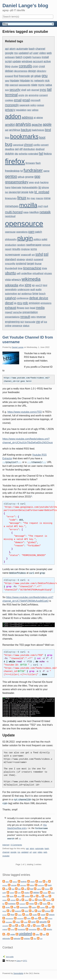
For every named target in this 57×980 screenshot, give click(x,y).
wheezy (16, 280)
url (31, 53)
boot (42, 137)
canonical (18, 145)
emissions (46, 303)
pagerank (25, 105)
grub (37, 182)
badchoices (38, 130)
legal (33, 308)
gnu (44, 76)
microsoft (35, 100)
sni (33, 255)
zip (26, 95)
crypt (42, 66)
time (20, 268)
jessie (25, 192)
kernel (39, 910)
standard (10, 259)
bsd (25, 888)
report (8, 249)
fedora (48, 154)
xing (28, 285)
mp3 (40, 206)
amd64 (10, 124)
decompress (21, 71)
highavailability (30, 187)
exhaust (11, 308)
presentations (12, 317)
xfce (21, 285)
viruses (48, 273)
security (15, 90)
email (18, 100)
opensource (24, 224)
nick (47, 81)
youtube (6, 855)
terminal (11, 95)
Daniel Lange (18, 347)
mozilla (28, 205)
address (27, 117)
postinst (50, 917)
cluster (15, 66)
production (11, 245)
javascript (15, 192)
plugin (25, 238)
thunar (38, 264)
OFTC (25, 960)
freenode (24, 76)
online (8, 326)
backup (26, 130)
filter (33, 899)
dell (17, 149)
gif (42, 322)
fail (41, 153)
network (39, 81)
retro (33, 317)
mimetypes (12, 206)
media (40, 308)
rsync (41, 85)
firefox (15, 161)
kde (31, 192)
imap (50, 906)
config (37, 145)
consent (43, 95)
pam (31, 232)
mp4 (46, 206)
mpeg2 (9, 312)
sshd (39, 254)
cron (35, 66)
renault (25, 317)
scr (22, 322)
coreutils (25, 66)
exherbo (23, 154)
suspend (39, 259)
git (32, 76)
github (21, 177)
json (27, 308)
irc (32, 81)
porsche (17, 312)
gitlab (38, 76)
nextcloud (10, 216)
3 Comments (16, 844)
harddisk (42, 906)
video (43, 53)
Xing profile (10, 956)
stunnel (35, 90)
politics (37, 239)
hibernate (16, 187)
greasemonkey (17, 182)
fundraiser (33, 170)
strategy (21, 259)
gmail (26, 100)
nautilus (34, 212)
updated (24, 53)
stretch (29, 259)
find (16, 76)
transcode (30, 322)
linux (22, 198)
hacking (44, 182)
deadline (10, 149)
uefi (19, 273)
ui (6, 933)
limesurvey (11, 198)
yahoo (35, 110)
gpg (7, 81)
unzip (21, 95)
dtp (16, 154)
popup (41, 105)
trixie (44, 268)
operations (22, 232)
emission (34, 303)
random (21, 245)
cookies (9, 100)
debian (9, 71)
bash (32, 49)
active (47, 61)
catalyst (10, 298)
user (36, 53)
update (17, 61)
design (32, 71)
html (45, 285)
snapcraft (26, 255)
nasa (26, 212)
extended (33, 154)
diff (21, 149)
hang (8, 187)
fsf (22, 171)
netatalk (45, 212)
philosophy (11, 239)
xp (33, 285)
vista (8, 280)
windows (27, 61)
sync (43, 90)
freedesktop (12, 171)
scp (7, 90)
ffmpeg (21, 308)
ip (40, 187)
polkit (44, 239)
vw (38, 321)
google (9, 53)
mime (47, 198)
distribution (29, 149)
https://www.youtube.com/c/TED (25, 412)
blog (8, 66)
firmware (30, 163)
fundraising (22, 903)
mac (33, 198)
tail (49, 89)
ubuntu (10, 273)
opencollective (9, 917)
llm (28, 198)
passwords (24, 85)
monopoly (12, 105)
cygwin (27, 57)
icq (45, 322)
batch (19, 57)
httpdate (25, 81)
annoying (34, 95)
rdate (34, 85)
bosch (42, 294)
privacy (10, 110)
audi (33, 289)
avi (19, 294)
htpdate (14, 81)
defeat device (39, 298)
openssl (14, 85)
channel (40, 49)
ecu (20, 303)
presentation (30, 312)
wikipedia (12, 285)
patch (39, 232)
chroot (28, 145)
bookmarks (24, 136)
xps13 (39, 285)
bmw (35, 293)
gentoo (11, 176)
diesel (9, 303)
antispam (10, 57)
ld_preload (42, 192)
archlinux (15, 130)
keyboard (48, 910)
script (8, 61)
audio (39, 289)
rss (16, 53)
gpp (37, 176)
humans (37, 57)
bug (9, 144)
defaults (45, 892)
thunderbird (22, 928)
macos (39, 198)
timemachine (32, 268)
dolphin (9, 154)
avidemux (27, 294)
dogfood (40, 149)
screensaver (13, 255)
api (7, 49)
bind (48, 130)
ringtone (25, 249)
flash (38, 163)
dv (15, 303)
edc (26, 303)
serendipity (11, 289)
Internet (6, 844)
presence (17, 326)
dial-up (19, 895)
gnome (29, 177)
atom (13, 49)
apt (7, 130)
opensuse (10, 232)
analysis (23, 124)
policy (33, 105)
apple (47, 124)
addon (13, 116)
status (26, 326)
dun (40, 895)
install (45, 57)
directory (42, 71)
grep (31, 182)
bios (7, 138)
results (16, 249)
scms (34, 249)
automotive (11, 294)
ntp (7, 85)
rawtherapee (34, 245)
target (30, 263)
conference (23, 298)
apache (37, 124)
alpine (40, 118)
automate (22, 49)
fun (3, 902)
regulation (21, 110)
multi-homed (14, 212)
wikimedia (31, 279)
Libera (19, 960)
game (46, 171)
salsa (49, 85)
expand (9, 76)
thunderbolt (11, 268)
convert (45, 145)
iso (7, 192)
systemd (21, 263)
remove (46, 245)
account (38, 61)
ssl (46, 254)
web (49, 53)
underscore (24, 289)
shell (24, 90)
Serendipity (18, 972)
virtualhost (38, 273)
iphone (45, 187)
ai (35, 118)
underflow (26, 273)
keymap (5, 914)
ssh (29, 90)
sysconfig (10, 264)
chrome (47, 888)
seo (29, 110)
